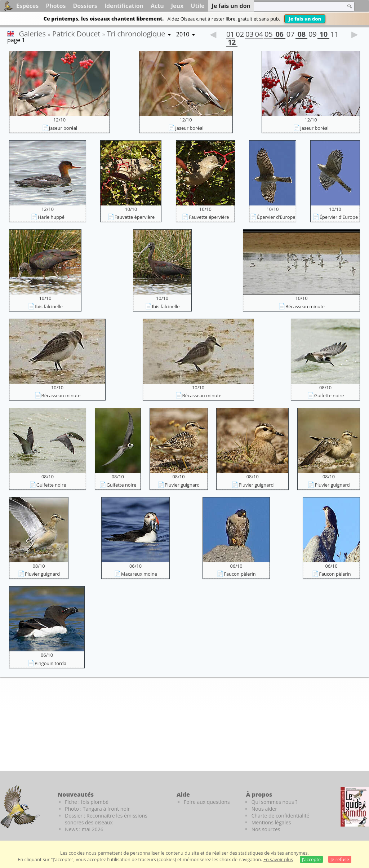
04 (259, 35)
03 (249, 35)
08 (301, 35)
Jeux (177, 6)
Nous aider (264, 809)
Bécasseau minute (305, 306)
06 (279, 35)
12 (232, 43)
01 (230, 35)
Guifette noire (329, 395)
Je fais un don (305, 19)
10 (323, 35)
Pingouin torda (50, 663)
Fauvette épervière (135, 217)
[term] (295, 6)
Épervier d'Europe (276, 217)
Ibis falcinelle (49, 306)
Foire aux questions (207, 802)
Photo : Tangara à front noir (97, 809)
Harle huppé (51, 217)
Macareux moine (139, 574)
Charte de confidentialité (281, 816)
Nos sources (266, 829)
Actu (157, 6)
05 (268, 35)
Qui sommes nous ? (275, 802)
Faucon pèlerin (240, 574)
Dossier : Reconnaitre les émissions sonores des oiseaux (106, 819)
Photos (56, 6)
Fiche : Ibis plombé (87, 802)
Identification (124, 6)
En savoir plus (278, 859)
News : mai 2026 (84, 829)
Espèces (27, 6)
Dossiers (85, 6)
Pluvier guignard (182, 485)
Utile (197, 6)
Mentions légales (271, 822)
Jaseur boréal (63, 128)
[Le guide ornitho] (355, 807)
